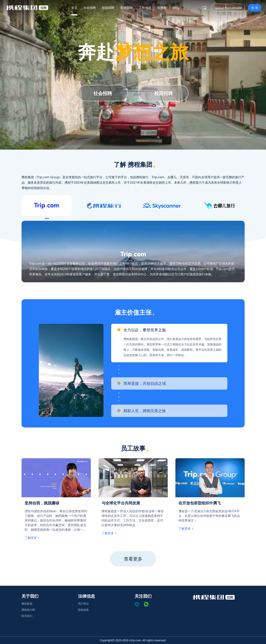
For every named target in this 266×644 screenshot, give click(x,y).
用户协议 (83, 604)
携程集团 (27, 604)
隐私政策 (83, 610)
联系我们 (27, 616)
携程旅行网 (28, 610)
